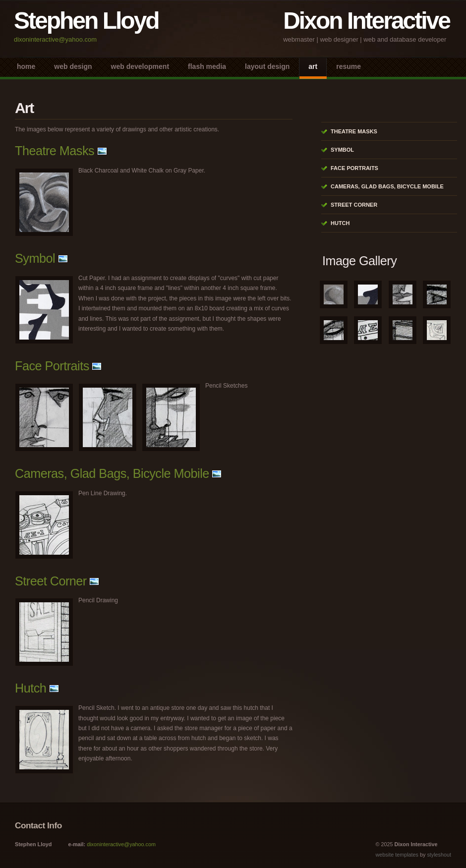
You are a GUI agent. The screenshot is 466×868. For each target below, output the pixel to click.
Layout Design (267, 66)
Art (313, 66)
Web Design (73, 66)
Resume (349, 66)
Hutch (30, 688)
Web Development (140, 66)
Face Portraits (52, 366)
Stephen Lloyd (86, 21)
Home (26, 66)
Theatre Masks (55, 151)
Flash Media (207, 66)
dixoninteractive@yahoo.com (55, 39)
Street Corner (51, 581)
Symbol (35, 258)
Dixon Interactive (366, 21)
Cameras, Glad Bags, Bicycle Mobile (112, 473)
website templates (397, 855)
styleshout (439, 855)
